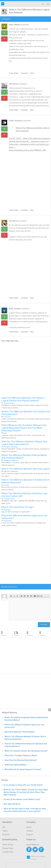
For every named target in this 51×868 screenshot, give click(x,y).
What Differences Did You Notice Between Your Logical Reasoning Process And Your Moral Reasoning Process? (24, 428)
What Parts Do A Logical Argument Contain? (23, 769)
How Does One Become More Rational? (21, 760)
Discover (6, 834)
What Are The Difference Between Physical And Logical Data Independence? (24, 443)
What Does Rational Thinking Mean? (20, 732)
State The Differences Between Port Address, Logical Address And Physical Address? (23, 399)
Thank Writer (14, 73)
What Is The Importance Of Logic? (18, 507)
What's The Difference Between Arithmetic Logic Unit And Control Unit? (24, 495)
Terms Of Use (8, 845)
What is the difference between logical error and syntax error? (24, 517)
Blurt (32, 73)
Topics (5, 831)
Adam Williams (15, 25)
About (29, 827)
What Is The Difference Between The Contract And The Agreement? (26, 413)
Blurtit (3, 4)
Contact (29, 831)
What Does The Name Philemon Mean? (21, 756)
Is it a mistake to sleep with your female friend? (23, 785)
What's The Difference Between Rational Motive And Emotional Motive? (24, 457)
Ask (4, 827)
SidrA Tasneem (15, 309)
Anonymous (14, 84)
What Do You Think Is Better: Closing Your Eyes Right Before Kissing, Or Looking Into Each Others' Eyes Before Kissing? (26, 792)
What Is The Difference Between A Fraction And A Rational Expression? (25, 481)
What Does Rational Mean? (16, 765)
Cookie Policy (8, 852)
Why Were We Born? (12, 804)
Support (30, 834)
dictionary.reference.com (19, 327)
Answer (44, 625)
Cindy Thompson (16, 121)
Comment (24, 73)
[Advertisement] (25, 180)
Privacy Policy (8, 848)
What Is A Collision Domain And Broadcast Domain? (26, 751)
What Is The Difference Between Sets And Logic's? (26, 469)
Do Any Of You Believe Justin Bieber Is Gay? (22, 799)
